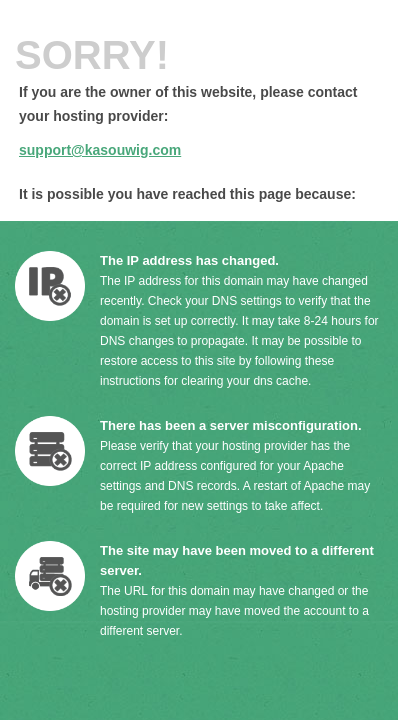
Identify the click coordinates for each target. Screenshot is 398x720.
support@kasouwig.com (100, 150)
